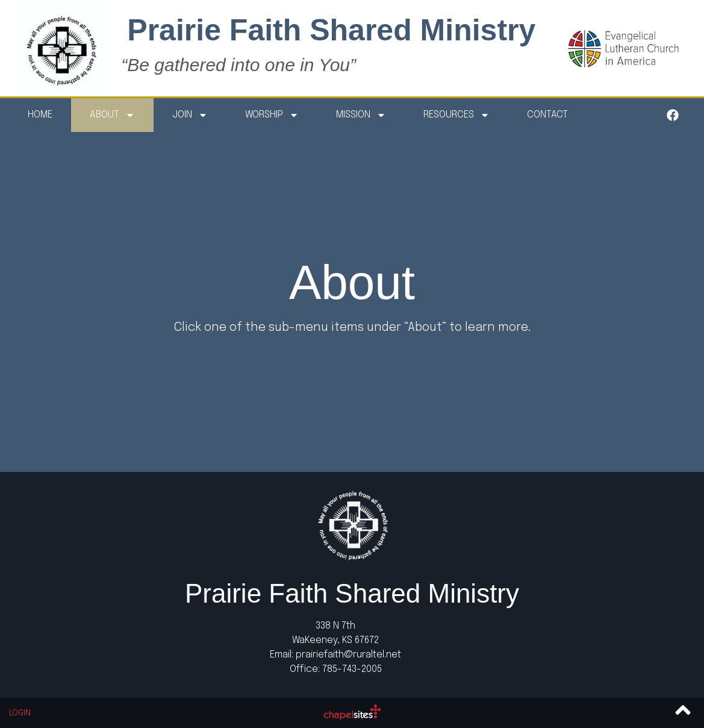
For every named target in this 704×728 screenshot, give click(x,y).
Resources (456, 115)
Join (190, 115)
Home (40, 115)
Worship (272, 115)
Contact (547, 115)
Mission (361, 115)
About (112, 115)
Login (20, 713)
